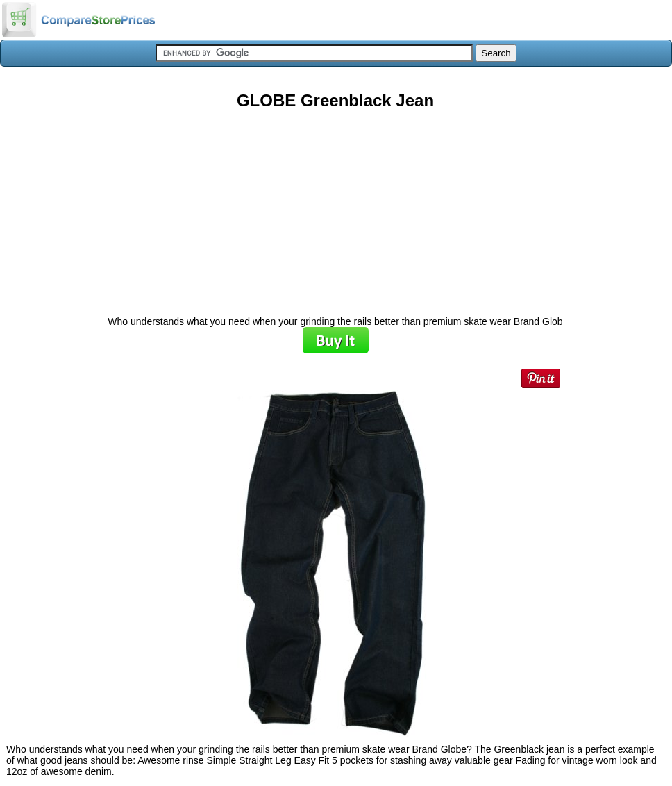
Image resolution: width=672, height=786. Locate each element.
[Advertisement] (335, 208)
